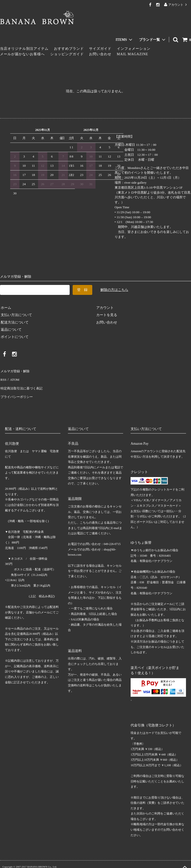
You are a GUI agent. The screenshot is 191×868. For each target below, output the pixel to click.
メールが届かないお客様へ (22, 54)
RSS (3, 378)
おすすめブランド (69, 49)
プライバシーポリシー (17, 393)
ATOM (14, 378)
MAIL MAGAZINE (133, 54)
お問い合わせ (100, 54)
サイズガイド (100, 49)
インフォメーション (134, 49)
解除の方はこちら (114, 290)
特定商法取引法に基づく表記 (23, 385)
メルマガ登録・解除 (16, 370)
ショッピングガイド (67, 54)
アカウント (176, 5)
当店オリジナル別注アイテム (24, 49)
